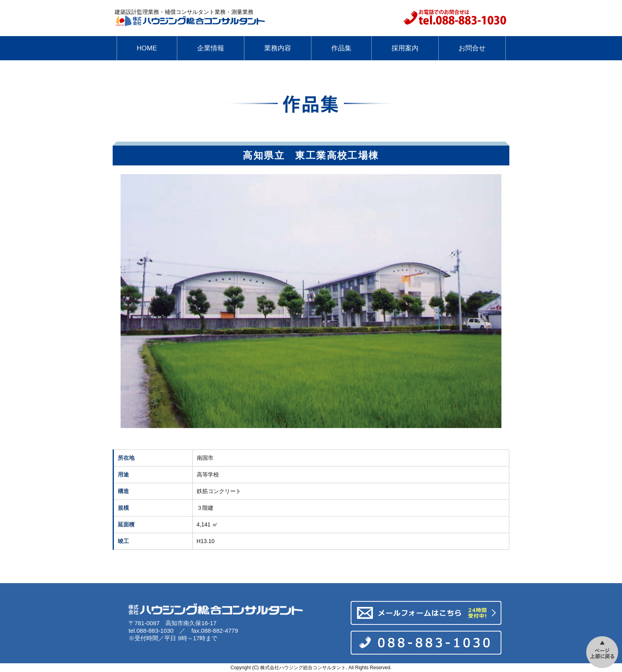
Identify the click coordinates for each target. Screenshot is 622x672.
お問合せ (472, 48)
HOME (147, 48)
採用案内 (405, 48)
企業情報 (211, 48)
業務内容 (278, 48)
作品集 (341, 48)
